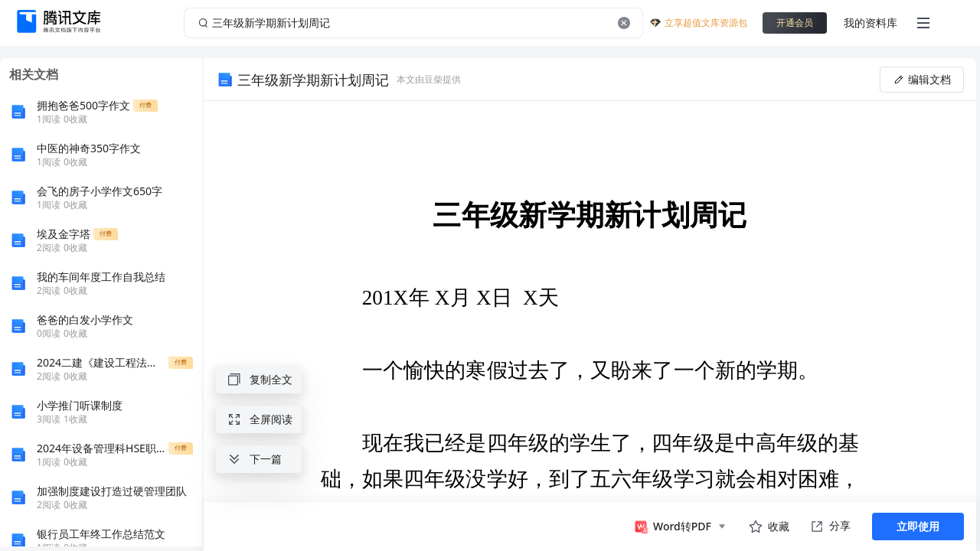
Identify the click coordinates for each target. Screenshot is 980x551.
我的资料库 (871, 23)
